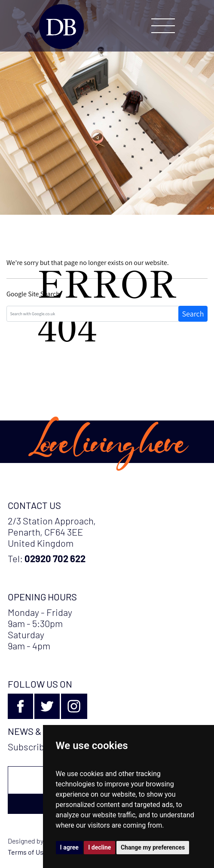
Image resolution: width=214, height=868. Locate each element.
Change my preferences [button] (153, 847)
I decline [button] (99, 847)
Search (193, 314)
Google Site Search (33, 294)
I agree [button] (69, 847)
